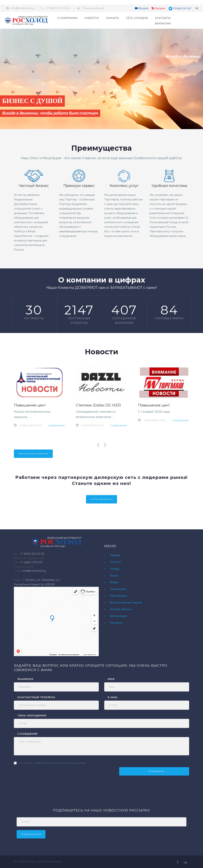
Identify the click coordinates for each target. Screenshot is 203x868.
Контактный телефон (36, 697)
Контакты (116, 623)
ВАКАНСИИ (163, 24)
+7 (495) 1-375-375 (31, 562)
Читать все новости (33, 454)
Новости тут (180, 8)
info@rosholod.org (22, 8)
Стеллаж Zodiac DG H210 (98, 405)
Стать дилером (101, 499)
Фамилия (25, 679)
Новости (115, 562)
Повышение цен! (30, 405)
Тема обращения (32, 716)
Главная (115, 555)
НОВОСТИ (92, 18)
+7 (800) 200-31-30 (58, 8)
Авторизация (118, 616)
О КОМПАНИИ (67, 18)
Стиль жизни (118, 589)
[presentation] (42, 774)
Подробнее (57, 426)
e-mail (113, 697)
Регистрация (118, 596)
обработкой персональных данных (61, 763)
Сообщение (27, 734)
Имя (111, 679)
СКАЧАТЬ (112, 18)
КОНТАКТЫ (163, 18)
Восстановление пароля (126, 602)
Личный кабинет (93, 8)
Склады (115, 569)
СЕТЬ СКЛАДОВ (137, 18)
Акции (158, 8)
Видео (142, 8)
